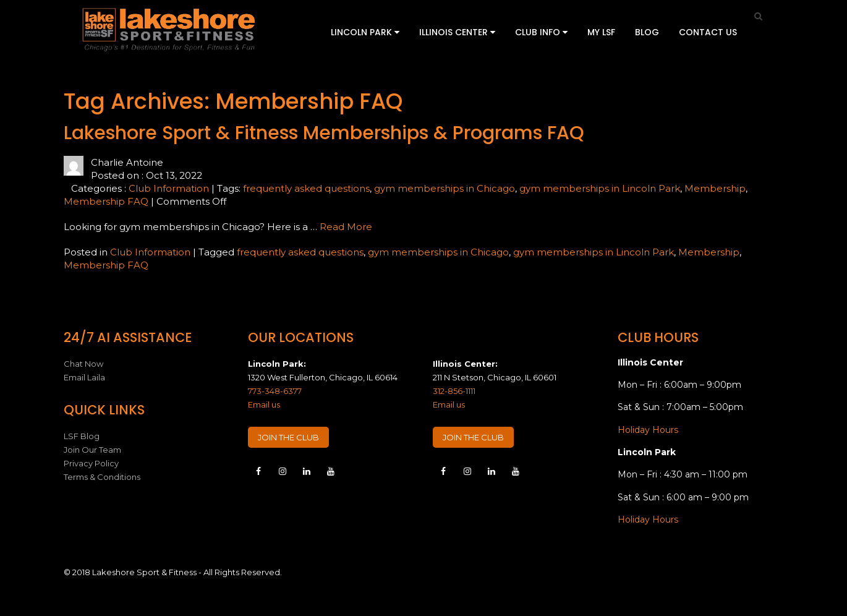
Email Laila (84, 377)
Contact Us (708, 32)
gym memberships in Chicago (445, 188)
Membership (715, 188)
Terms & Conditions (102, 477)
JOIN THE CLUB (288, 437)
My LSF (601, 32)
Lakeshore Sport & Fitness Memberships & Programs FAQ (324, 133)
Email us (264, 404)
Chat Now (83, 364)
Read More (346, 227)
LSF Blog (82, 436)
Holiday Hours (648, 430)
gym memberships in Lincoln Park (600, 188)
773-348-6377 (275, 391)
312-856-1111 (454, 391)
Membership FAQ (106, 201)
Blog (647, 32)
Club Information (169, 188)
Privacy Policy (91, 463)
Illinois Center (457, 32)
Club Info (541, 32)
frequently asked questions (306, 188)
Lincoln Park (365, 32)
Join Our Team (92, 450)
